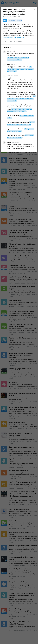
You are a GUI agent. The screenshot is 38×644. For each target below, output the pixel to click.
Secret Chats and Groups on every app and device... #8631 (20, 70)
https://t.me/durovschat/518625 (13, 37)
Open (5, 21)
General (19, 21)
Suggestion (12, 21)
